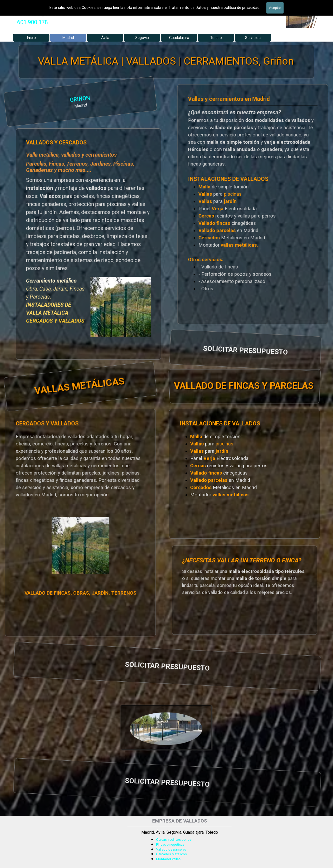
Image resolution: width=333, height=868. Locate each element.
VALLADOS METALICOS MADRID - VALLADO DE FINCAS (92, 4)
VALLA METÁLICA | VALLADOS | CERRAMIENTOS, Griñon (166, 61)
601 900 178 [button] (33, 22)
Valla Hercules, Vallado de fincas (47, 14)
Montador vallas (168, 859)
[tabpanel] (33, 22)
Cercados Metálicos (171, 854)
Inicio (31, 38)
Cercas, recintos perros (174, 840)
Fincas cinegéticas (170, 844)
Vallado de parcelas (171, 849)
